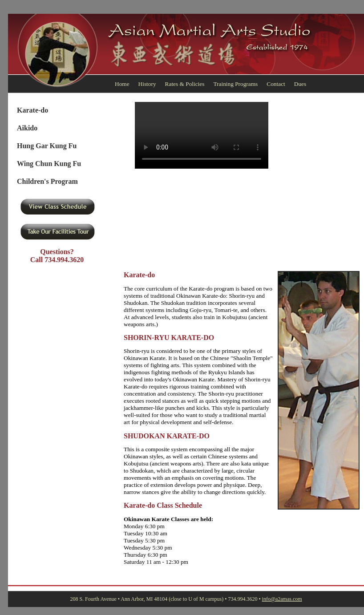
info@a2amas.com (282, 599)
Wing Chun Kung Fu (49, 164)
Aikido (27, 128)
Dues (300, 84)
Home (122, 84)
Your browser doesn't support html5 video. (202, 135)
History (147, 84)
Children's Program (47, 181)
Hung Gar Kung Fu (47, 146)
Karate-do (32, 110)
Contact (276, 84)
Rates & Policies (185, 84)
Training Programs (235, 84)
